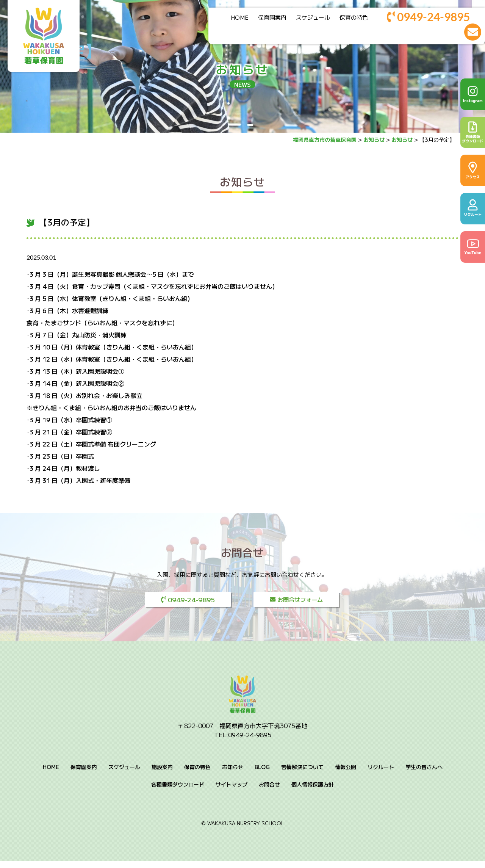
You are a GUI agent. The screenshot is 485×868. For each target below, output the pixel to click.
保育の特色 (347, 20)
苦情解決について (302, 774)
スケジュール (306, 20)
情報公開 (346, 774)
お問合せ (269, 791)
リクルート (381, 774)
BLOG (262, 774)
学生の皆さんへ (424, 774)
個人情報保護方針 (313, 791)
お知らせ (242, 182)
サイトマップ (232, 791)
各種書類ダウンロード (178, 791)
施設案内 (162, 774)
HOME (233, 20)
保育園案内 (265, 20)
